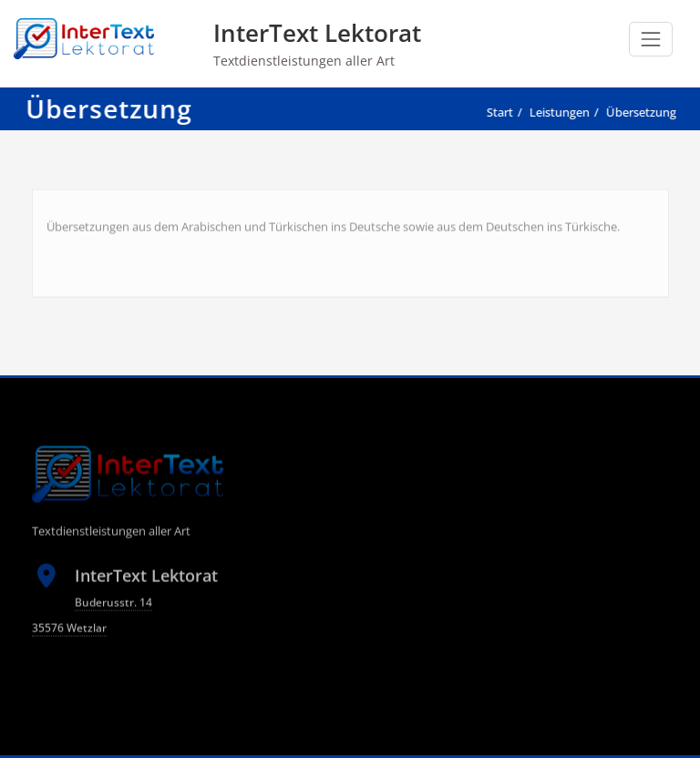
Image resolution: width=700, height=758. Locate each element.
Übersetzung (638, 112)
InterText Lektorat (317, 33)
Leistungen (556, 112)
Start (496, 112)
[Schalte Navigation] (651, 39)
